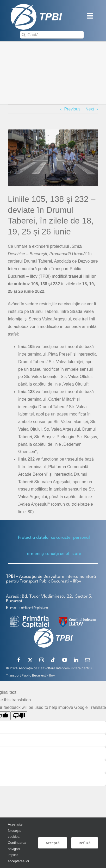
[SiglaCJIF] (77, 618)
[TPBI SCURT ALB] (36, 6)
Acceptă (53, 843)
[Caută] (52, 35)
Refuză (85, 843)
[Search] (24, 35)
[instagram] (42, 660)
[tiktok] (53, 660)
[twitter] (30, 660)
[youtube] (65, 660)
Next (90, 109)
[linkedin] (76, 660)
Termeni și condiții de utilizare (53, 553)
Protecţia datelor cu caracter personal (54, 537)
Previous (72, 109)
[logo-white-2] (29, 617)
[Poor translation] (19, 715)
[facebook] (19, 660)
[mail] (88, 660)
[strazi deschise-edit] (53, 157)
